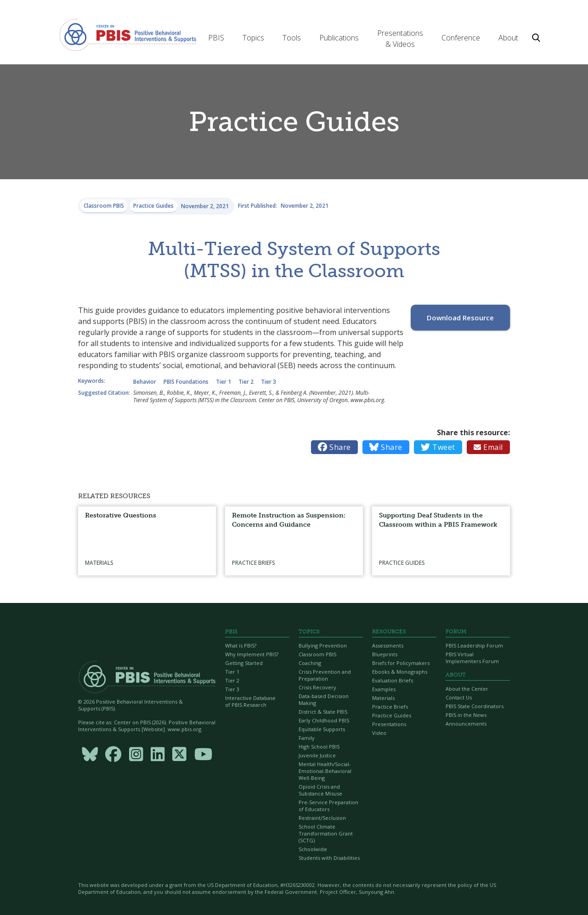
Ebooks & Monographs (400, 672)
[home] (128, 34)
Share (334, 447)
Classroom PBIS (317, 654)
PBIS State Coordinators (475, 706)
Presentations (389, 724)
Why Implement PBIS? (252, 654)
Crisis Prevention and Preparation (325, 675)
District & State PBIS (323, 712)
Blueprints (385, 654)
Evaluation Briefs (393, 680)
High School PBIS (319, 747)
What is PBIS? (241, 645)
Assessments (388, 645)
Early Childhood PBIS (324, 720)
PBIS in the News (466, 715)
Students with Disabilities (329, 858)
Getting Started (244, 663)
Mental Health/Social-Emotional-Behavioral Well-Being (325, 771)
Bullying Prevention (323, 645)
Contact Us (459, 697)
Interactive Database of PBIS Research (250, 701)
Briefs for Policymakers (401, 663)
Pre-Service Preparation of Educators (328, 806)
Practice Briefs (390, 707)
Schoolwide (313, 849)
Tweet (438, 447)
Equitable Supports (322, 729)
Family (307, 738)
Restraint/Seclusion (322, 818)
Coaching (310, 663)
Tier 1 (232, 672)
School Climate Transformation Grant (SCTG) (326, 833)
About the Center (467, 689)
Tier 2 (232, 680)
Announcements (466, 724)
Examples (384, 689)
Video (379, 733)
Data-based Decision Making (324, 699)
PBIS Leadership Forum (474, 645)
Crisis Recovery (317, 687)
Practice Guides (392, 715)
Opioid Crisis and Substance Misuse (320, 790)
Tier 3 (232, 689)
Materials (383, 698)
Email (488, 447)
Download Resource (460, 318)
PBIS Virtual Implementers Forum (472, 658)
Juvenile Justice (317, 755)
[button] (216, 38)
